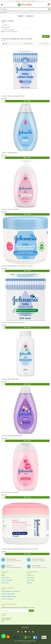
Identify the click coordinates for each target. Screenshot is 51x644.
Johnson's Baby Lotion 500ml (10, 209)
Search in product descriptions (9, 32)
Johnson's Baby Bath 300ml (9, 153)
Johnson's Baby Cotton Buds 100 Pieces (13, 96)
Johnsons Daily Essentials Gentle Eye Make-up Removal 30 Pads (20, 549)
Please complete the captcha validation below (6, 619)
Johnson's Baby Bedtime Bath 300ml (12, 436)
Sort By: (26, 44)
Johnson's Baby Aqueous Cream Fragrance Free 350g (17, 266)
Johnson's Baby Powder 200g (10, 379)
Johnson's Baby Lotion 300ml (10, 492)
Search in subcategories (8, 30)
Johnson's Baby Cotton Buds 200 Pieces (13, 322)
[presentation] (22, 619)
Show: (43, 44)
